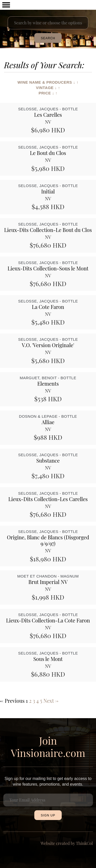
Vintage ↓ (46, 88)
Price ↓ (46, 93)
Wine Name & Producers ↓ (46, 82)
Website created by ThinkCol (67, 843)
